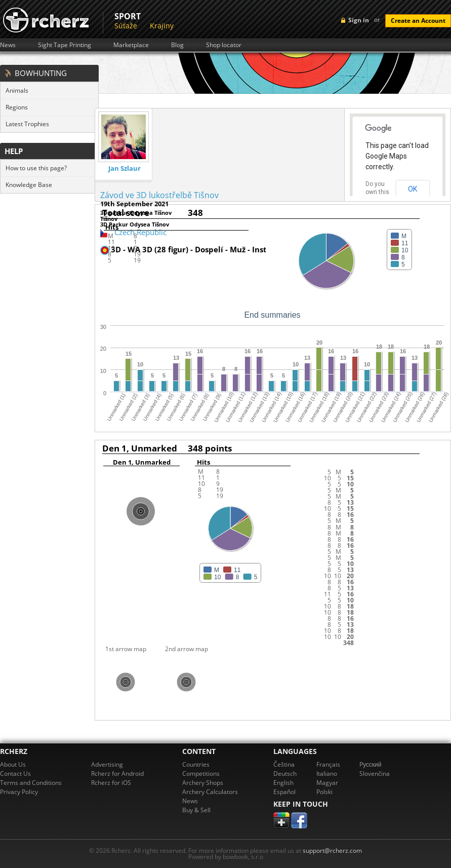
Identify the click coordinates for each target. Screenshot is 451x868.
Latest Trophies (27, 124)
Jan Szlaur (125, 168)
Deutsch (285, 773)
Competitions (201, 773)
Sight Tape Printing (65, 45)
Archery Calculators (210, 792)
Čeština (284, 764)
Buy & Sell (196, 810)
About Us (13, 764)
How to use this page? (36, 168)
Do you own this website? (378, 192)
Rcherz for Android (117, 773)
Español (284, 792)
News (8, 45)
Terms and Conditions (31, 783)
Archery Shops (203, 783)
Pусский (371, 764)
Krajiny (162, 26)
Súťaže (126, 26)
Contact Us (15, 773)
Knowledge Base (29, 185)
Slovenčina (375, 773)
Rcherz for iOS (111, 783)
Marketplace (131, 45)
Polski (324, 792)
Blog (177, 45)
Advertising (107, 764)
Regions (17, 107)
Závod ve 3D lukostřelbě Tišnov (159, 195)
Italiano (327, 773)
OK (413, 189)
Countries (196, 764)
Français (328, 764)
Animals (17, 90)
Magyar (327, 783)
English (283, 783)
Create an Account (418, 21)
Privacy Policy (19, 792)
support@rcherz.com (332, 851)
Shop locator (224, 45)
